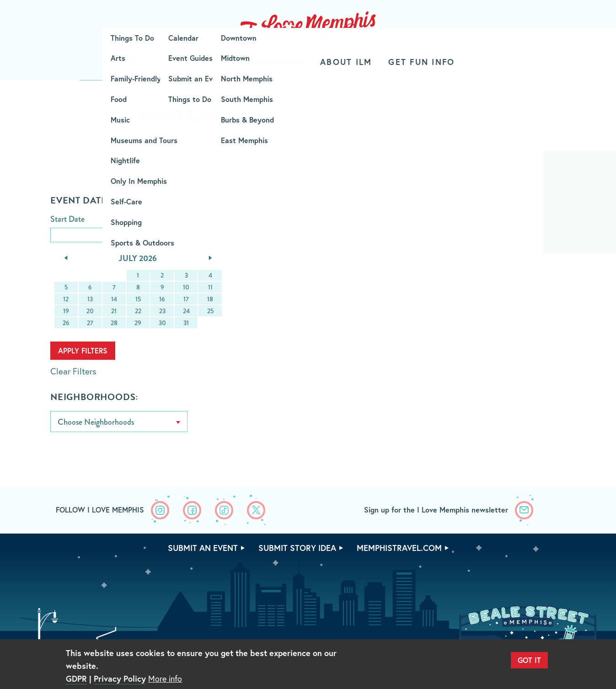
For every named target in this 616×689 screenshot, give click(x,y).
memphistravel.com (399, 548)
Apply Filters (83, 350)
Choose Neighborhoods (96, 422)
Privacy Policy (120, 678)
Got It (529, 660)
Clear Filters (73, 371)
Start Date (67, 219)
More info (165, 678)
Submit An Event (203, 548)
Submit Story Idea (297, 548)
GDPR (76, 678)
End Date (157, 219)
